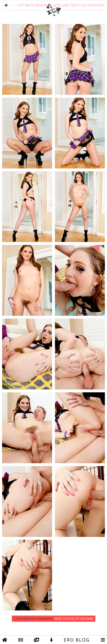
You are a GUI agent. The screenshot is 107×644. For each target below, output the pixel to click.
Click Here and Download (54, 629)
